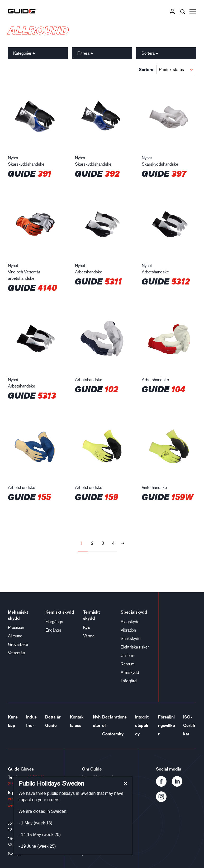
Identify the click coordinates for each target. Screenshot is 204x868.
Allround (15, 636)
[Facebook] (164, 785)
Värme (89, 636)
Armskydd (130, 672)
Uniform (127, 655)
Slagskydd (130, 621)
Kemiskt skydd (60, 612)
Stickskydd (131, 638)
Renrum (128, 664)
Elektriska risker (135, 647)
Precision (16, 627)
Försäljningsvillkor (167, 725)
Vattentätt (17, 653)
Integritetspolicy (142, 725)
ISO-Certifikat (189, 725)
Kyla (87, 627)
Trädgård (129, 681)
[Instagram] (163, 800)
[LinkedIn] (179, 785)
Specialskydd (134, 612)
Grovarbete (18, 644)
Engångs (53, 630)
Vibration (128, 630)
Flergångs (54, 621)
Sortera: (147, 69)
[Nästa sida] (122, 543)
